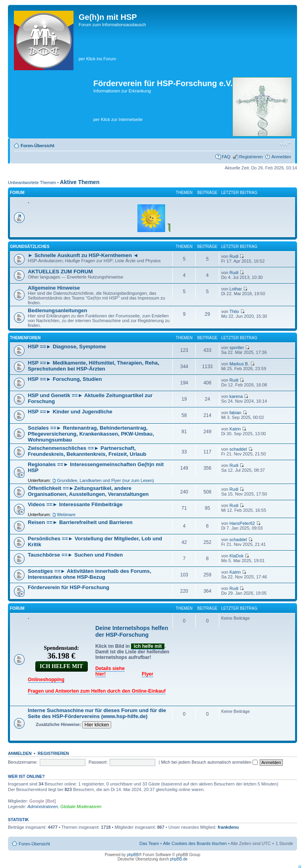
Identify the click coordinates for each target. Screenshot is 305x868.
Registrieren (251, 157)
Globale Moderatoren (81, 807)
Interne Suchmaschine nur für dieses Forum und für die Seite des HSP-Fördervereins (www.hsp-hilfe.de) (97, 713)
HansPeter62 (242, 523)
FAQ (226, 157)
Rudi (234, 256)
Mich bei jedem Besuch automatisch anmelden (209, 762)
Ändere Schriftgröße (285, 144)
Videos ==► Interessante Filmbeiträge (75, 504)
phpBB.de (179, 859)
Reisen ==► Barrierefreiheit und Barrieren (80, 522)
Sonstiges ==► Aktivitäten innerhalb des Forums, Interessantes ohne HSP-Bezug (90, 574)
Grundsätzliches (30, 247)
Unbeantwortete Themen (32, 182)
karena (236, 396)
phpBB (133, 855)
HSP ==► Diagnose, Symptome (67, 347)
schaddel (238, 449)
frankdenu (228, 827)
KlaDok (236, 556)
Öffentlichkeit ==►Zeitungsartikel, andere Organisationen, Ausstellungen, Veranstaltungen (88, 491)
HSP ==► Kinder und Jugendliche (70, 412)
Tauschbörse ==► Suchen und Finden (75, 555)
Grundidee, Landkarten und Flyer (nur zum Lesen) (105, 480)
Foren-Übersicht (38, 146)
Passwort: (98, 762)
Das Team (149, 843)
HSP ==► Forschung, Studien (65, 379)
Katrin (235, 429)
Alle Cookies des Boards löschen (195, 843)
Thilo (234, 311)
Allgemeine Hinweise (54, 288)
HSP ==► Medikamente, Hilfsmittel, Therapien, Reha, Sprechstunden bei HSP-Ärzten (94, 366)
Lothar (236, 289)
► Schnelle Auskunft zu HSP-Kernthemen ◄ (83, 255)
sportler (237, 348)
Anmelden (281, 157)
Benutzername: (23, 762)
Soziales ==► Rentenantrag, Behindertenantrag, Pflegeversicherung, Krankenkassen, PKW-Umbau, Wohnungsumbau (91, 434)
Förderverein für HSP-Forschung (69, 587)
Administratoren (43, 807)
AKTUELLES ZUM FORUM (60, 272)
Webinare (66, 515)
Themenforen (25, 338)
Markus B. (239, 364)
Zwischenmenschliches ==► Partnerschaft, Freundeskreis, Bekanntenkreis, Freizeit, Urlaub (87, 451)
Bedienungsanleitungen (57, 310)
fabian (236, 413)
